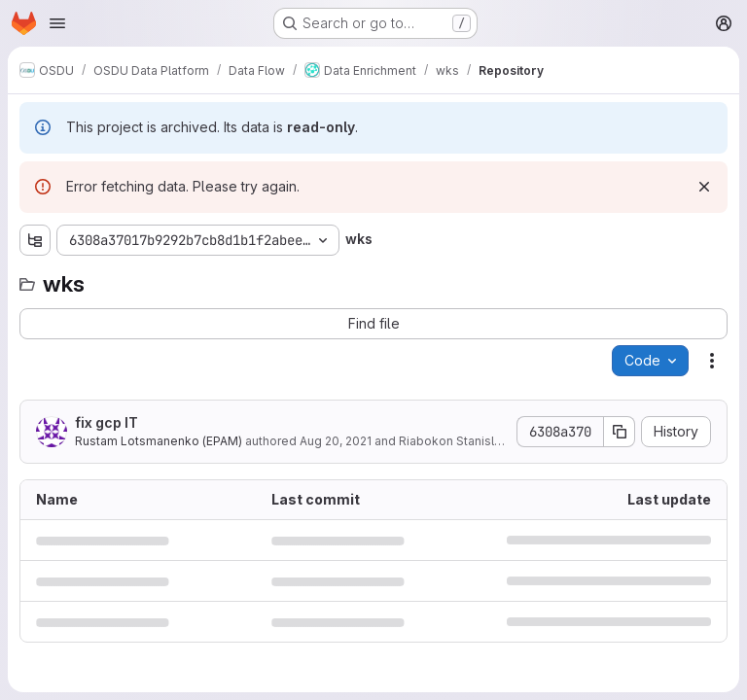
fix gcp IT (107, 422)
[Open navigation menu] (57, 23)
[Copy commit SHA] (620, 432)
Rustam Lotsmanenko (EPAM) (159, 441)
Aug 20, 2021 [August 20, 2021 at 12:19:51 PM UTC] (336, 441)
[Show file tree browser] (35, 240)
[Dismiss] (704, 187)
